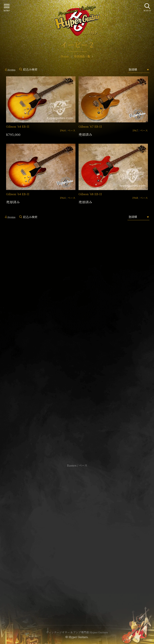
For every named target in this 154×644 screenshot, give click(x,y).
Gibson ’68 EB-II (90, 194)
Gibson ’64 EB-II (18, 126)
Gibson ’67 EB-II (90, 126)
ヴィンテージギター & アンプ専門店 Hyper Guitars (77, 632)
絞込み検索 (30, 69)
